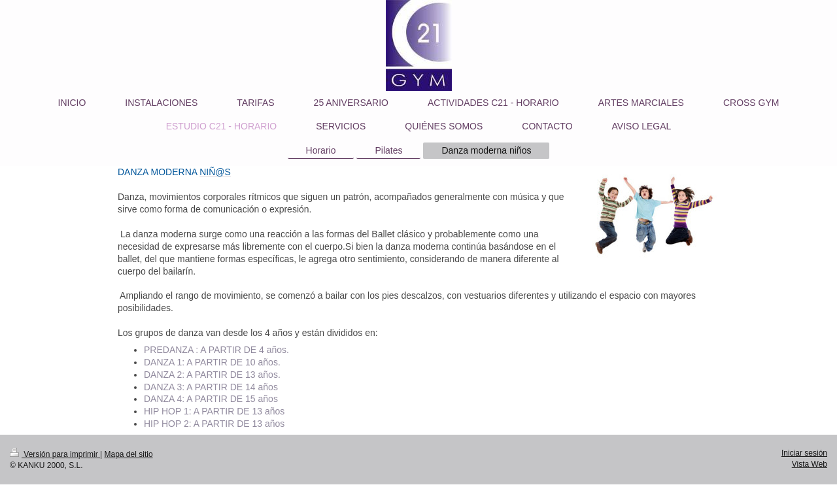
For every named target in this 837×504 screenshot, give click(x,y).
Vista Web (810, 464)
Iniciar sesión (804, 453)
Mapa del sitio (129, 454)
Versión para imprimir (55, 454)
